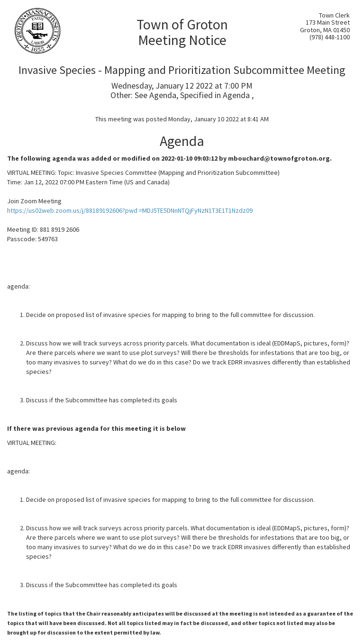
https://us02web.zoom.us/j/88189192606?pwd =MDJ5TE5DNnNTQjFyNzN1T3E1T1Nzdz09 (130, 210)
